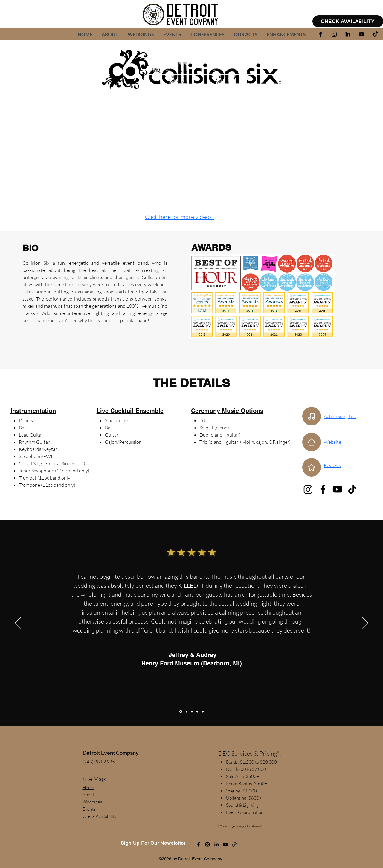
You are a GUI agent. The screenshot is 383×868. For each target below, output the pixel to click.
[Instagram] (308, 489)
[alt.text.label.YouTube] (362, 34)
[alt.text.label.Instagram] (334, 34)
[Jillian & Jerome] (203, 711)
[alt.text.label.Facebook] (320, 34)
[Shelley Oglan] (192, 711)
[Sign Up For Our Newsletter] (153, 843)
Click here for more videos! (179, 217)
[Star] (312, 467)
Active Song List (340, 416)
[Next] (365, 623)
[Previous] (18, 623)
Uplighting (236, 798)
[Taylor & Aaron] (187, 711)
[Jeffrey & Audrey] (181, 712)
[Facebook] (323, 489)
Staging (233, 791)
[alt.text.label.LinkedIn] (348, 34)
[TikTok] (375, 34)
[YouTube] (337, 489)
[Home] (312, 442)
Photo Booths (239, 784)
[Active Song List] (312, 416)
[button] (245, 34)
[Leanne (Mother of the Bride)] (197, 711)
